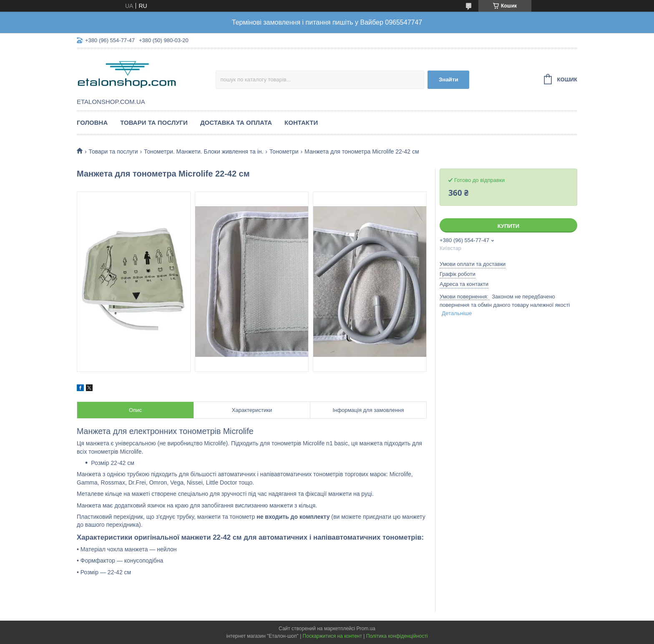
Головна (92, 122)
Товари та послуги (154, 122)
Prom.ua (366, 629)
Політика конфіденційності (397, 636)
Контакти (301, 122)
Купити (508, 226)
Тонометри (284, 152)
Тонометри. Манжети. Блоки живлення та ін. (204, 152)
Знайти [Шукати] (449, 80)
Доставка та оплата (236, 122)
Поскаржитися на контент (332, 636)
